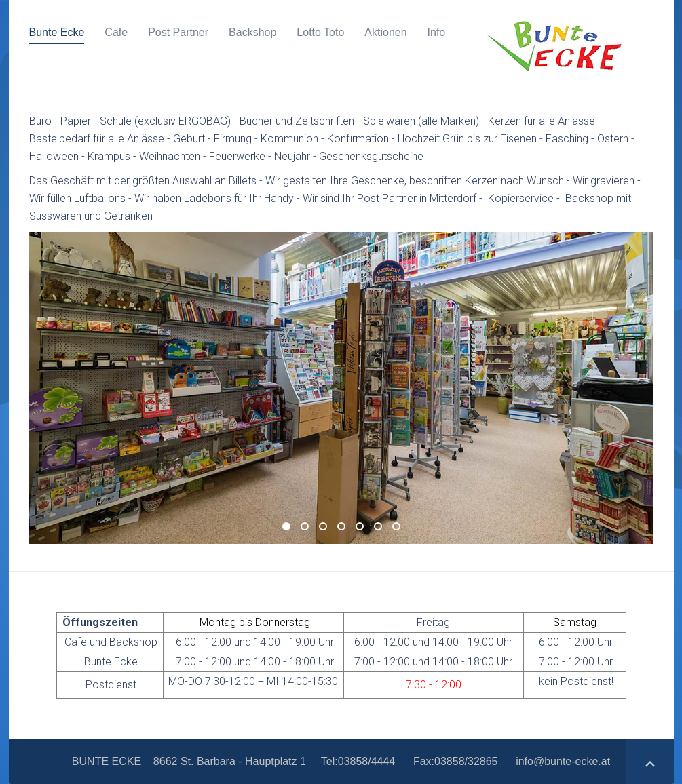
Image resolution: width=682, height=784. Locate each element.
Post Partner (178, 32)
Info (437, 32)
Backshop (252, 32)
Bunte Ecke (57, 32)
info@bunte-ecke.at (563, 761)
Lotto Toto (320, 32)
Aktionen (385, 32)
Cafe (116, 32)
